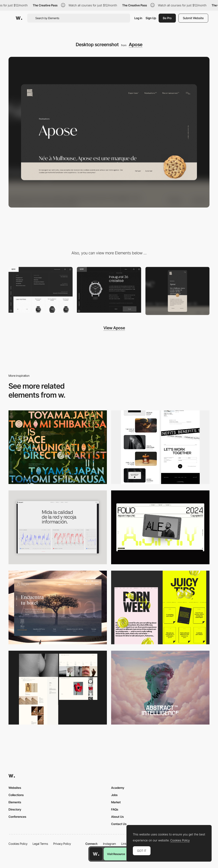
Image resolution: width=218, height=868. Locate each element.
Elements (15, 802)
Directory (15, 809)
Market (116, 802)
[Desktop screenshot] (58, 688)
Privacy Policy (62, 844)
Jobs (114, 795)
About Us (117, 817)
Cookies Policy (18, 844)
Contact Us (119, 824)
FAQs (115, 809)
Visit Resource (116, 854)
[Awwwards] (19, 18)
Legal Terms (40, 844)
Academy (118, 788)
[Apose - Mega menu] (41, 290)
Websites (15, 788)
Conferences (17, 817)
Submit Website (193, 18)
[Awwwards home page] (96, 854)
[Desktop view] (160, 608)
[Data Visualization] (58, 527)
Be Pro (167, 18)
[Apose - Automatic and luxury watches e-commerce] (109, 290)
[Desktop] (58, 447)
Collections (16, 795)
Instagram (110, 844)
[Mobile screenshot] (177, 291)
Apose (136, 44)
